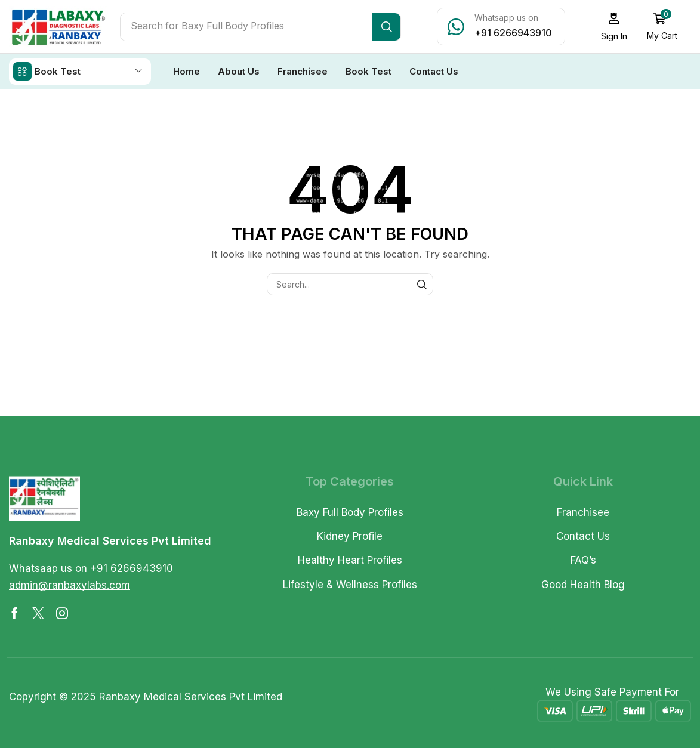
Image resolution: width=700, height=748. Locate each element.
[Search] (386, 27)
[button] (614, 27)
